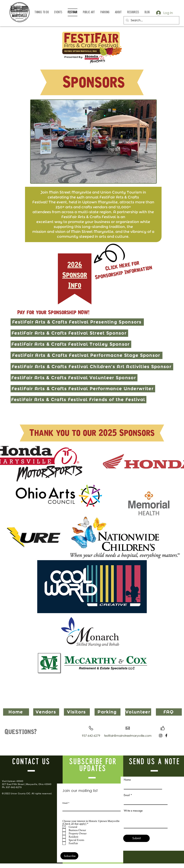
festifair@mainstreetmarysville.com (128, 736)
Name (127, 780)
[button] (42, 12)
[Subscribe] (69, 856)
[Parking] (108, 712)
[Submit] (136, 838)
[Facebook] (166, 735)
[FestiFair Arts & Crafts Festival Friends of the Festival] (78, 400)
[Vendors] (46, 712)
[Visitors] (77, 712)
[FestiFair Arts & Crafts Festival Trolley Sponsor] (71, 344)
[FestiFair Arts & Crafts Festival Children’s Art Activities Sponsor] (92, 367)
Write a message (133, 811)
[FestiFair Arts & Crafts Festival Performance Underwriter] (83, 389)
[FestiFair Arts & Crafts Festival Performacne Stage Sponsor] (87, 355)
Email (65, 803)
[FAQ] (169, 712)
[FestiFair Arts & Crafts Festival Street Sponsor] (69, 333)
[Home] (16, 712)
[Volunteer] (138, 712)
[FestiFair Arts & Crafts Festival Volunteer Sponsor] (74, 378)
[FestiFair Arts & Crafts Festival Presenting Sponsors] (77, 322)
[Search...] (151, 20)
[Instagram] (161, 735)
